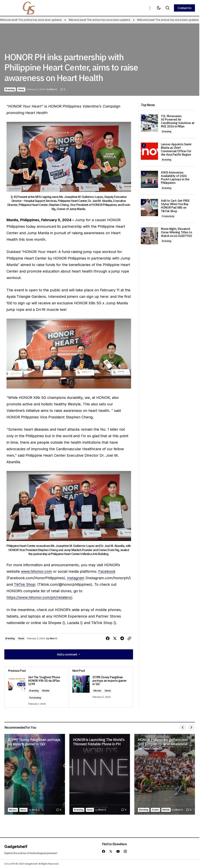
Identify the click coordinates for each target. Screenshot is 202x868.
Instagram (76, 578)
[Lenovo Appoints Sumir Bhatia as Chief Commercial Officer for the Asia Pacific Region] (149, 151)
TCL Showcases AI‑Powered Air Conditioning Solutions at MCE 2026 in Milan (178, 121)
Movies (97, 691)
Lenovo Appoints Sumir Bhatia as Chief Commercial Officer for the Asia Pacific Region (176, 150)
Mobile (46, 691)
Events (155, 810)
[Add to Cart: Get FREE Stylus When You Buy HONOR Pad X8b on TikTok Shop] (149, 208)
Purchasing (35, 698)
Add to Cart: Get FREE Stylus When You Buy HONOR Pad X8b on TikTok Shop (175, 206)
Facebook (107, 571)
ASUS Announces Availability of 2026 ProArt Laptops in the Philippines (175, 178)
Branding (10, 89)
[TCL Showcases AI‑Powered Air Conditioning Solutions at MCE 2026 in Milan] (149, 123)
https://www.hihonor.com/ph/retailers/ (39, 597)
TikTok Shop (25, 584)
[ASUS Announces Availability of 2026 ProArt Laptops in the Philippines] (149, 179)
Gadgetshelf (16, 846)
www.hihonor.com (36, 571)
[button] (150, 8)
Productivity (168, 216)
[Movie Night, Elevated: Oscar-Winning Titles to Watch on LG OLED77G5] (149, 236)
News (21, 89)
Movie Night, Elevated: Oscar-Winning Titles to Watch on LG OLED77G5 (177, 232)
